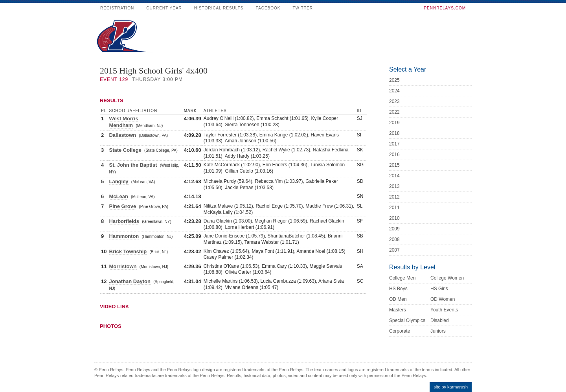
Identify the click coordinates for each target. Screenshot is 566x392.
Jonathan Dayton (130, 281)
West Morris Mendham (123, 122)
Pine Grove (122, 206)
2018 (394, 133)
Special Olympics (407, 320)
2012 (394, 197)
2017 (394, 144)
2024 (394, 91)
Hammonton (124, 236)
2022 (394, 112)
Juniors (438, 331)
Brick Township (128, 251)
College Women (447, 278)
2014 (394, 176)
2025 (394, 80)
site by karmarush (451, 387)
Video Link (114, 306)
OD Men (398, 299)
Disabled (440, 320)
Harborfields (124, 221)
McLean (118, 196)
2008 (394, 239)
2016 (394, 155)
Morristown (123, 266)
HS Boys (398, 289)
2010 (394, 218)
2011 (394, 208)
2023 (394, 101)
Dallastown (122, 135)
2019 (394, 123)
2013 (394, 186)
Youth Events (444, 310)
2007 (394, 250)
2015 (394, 165)
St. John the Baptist (133, 165)
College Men (402, 278)
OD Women (443, 299)
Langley (119, 181)
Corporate (400, 331)
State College (125, 150)
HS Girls (439, 289)
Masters (398, 310)
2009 (394, 229)
